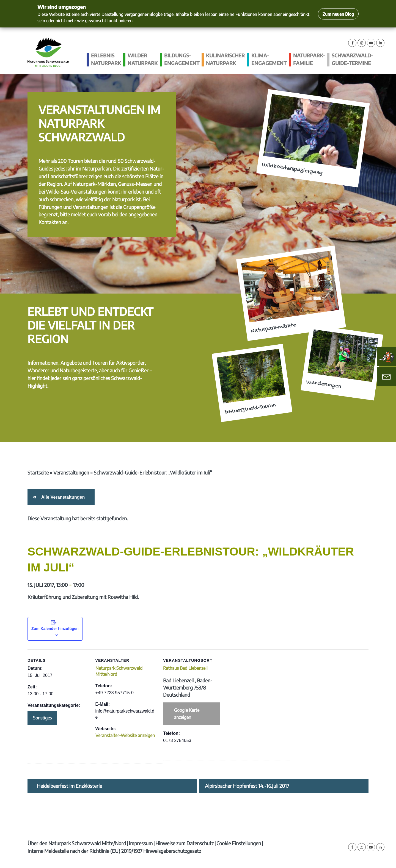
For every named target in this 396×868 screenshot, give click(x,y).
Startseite (38, 472)
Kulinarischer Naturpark (225, 59)
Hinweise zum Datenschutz (185, 843)
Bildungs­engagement (182, 59)
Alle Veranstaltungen (62, 497)
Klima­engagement (269, 59)
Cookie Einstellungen (239, 843)
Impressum (141, 843)
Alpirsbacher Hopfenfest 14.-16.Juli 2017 (247, 786)
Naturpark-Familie (309, 59)
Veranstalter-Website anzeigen (125, 735)
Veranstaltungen (71, 472)
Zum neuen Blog (338, 14)
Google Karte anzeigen (187, 714)
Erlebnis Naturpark (106, 59)
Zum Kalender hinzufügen (55, 629)
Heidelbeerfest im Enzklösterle (69, 786)
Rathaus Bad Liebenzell (185, 668)
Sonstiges (42, 718)
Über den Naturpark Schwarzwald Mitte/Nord (77, 843)
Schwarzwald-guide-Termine (352, 59)
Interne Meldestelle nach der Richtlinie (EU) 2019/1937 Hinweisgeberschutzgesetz (114, 851)
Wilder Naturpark (143, 59)
